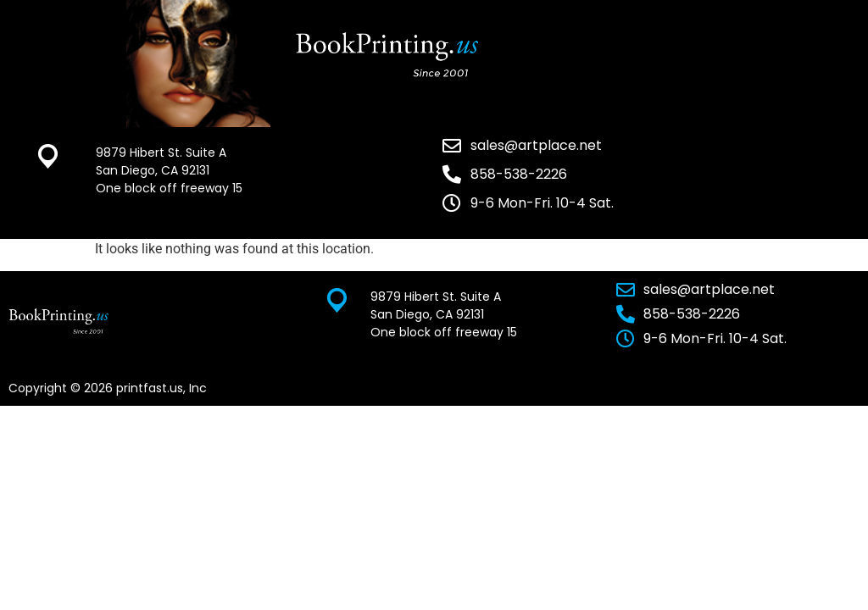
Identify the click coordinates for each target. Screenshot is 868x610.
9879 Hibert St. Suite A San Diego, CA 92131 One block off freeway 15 (169, 170)
